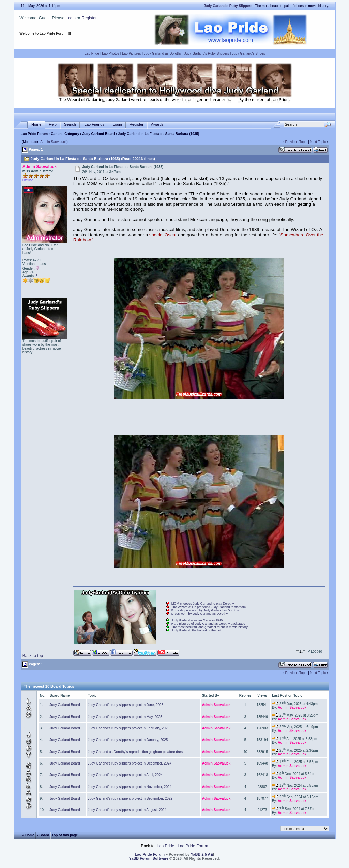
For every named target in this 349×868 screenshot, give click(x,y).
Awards (157, 124)
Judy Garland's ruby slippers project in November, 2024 (130, 787)
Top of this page (65, 835)
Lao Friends (94, 124)
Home (36, 124)
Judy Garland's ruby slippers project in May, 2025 (125, 717)
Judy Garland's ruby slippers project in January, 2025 (128, 740)
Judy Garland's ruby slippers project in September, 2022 (130, 798)
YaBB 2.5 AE (202, 854)
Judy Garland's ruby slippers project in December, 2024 (130, 763)
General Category (65, 134)
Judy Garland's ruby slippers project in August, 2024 (127, 810)
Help (53, 124)
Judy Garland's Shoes (248, 54)
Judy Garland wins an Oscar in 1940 (197, 620)
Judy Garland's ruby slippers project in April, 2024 (125, 775)
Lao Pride (92, 54)
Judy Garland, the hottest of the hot (196, 630)
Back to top (33, 656)
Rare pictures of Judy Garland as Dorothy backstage (208, 624)
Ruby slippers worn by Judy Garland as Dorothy (205, 610)
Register (89, 18)
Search (70, 124)
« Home (29, 835)
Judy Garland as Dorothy (163, 54)
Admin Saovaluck (53, 142)
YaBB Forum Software (149, 858)
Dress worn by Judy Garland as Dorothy (200, 614)
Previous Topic (296, 142)
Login (70, 18)
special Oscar (163, 235)
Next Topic (318, 142)
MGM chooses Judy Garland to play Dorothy (203, 604)
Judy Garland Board (98, 134)
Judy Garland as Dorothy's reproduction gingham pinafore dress (136, 752)
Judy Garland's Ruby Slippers (207, 54)
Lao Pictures (132, 54)
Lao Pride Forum (34, 134)
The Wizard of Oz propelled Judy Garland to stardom (209, 607)
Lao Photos (111, 54)
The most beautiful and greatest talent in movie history (210, 627)
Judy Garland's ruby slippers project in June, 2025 (126, 705)
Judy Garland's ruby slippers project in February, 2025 (129, 728)
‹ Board (43, 835)
